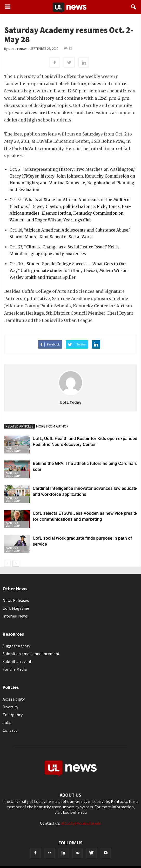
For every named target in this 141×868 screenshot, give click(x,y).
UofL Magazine (16, 608)
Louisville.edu (75, 812)
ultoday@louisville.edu (81, 823)
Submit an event (17, 661)
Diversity (10, 707)
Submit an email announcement (31, 654)
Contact (10, 730)
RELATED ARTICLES (19, 426)
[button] (134, 7)
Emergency (13, 715)
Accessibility (14, 699)
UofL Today (18, 49)
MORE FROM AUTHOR (52, 426)
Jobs (7, 722)
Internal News (15, 616)
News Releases (16, 600)
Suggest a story (16, 646)
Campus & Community (13, 450)
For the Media (15, 669)
